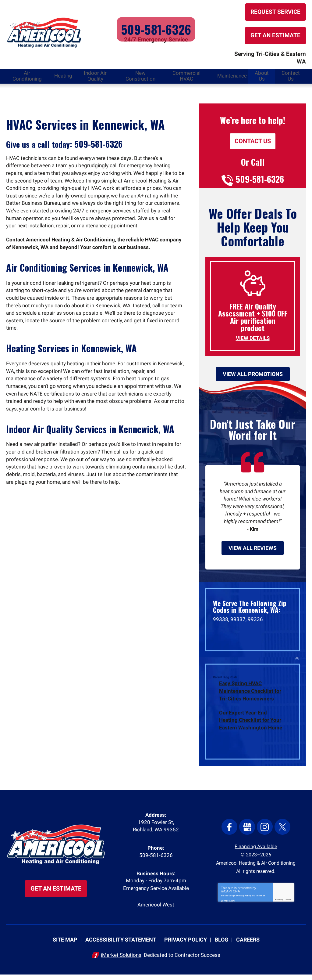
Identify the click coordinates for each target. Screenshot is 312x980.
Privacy (279, 903)
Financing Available (256, 849)
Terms (288, 903)
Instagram (264, 830)
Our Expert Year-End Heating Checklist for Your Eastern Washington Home (251, 721)
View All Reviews (253, 549)
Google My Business (248, 830)
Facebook (231, 830)
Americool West (156, 911)
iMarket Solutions (121, 960)
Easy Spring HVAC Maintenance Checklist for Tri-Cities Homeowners (250, 693)
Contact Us (253, 134)
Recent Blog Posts (225, 679)
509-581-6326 (156, 27)
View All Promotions (253, 368)
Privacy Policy (244, 898)
